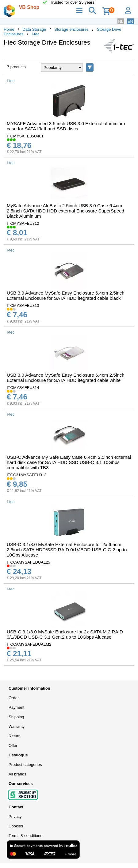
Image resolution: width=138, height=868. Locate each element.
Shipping (16, 717)
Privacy (15, 816)
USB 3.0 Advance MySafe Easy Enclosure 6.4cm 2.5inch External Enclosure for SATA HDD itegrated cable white (66, 378)
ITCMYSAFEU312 (23, 223)
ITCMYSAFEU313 (23, 305)
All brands (17, 774)
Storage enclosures (71, 29)
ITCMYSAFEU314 (23, 388)
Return (15, 736)
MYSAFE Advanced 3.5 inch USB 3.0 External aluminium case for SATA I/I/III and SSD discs (66, 126)
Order (14, 698)
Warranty (17, 726)
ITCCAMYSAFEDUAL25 (29, 562)
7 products (16, 67)
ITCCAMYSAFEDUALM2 (29, 644)
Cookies (16, 826)
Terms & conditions (25, 836)
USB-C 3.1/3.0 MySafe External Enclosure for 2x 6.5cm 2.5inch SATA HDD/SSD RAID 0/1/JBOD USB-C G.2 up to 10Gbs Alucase (67, 550)
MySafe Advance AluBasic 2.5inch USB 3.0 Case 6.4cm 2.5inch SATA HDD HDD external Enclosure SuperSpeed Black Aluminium (65, 211)
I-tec (35, 34)
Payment (16, 707)
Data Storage (34, 29)
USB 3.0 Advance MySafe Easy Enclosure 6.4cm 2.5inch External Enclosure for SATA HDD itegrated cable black (66, 295)
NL (121, 21)
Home (9, 29)
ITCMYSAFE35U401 (25, 136)
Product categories (25, 765)
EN (130, 21)
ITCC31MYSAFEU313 (27, 475)
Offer (13, 745)
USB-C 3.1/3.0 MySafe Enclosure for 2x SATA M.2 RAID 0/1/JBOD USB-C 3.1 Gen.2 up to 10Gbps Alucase (65, 634)
